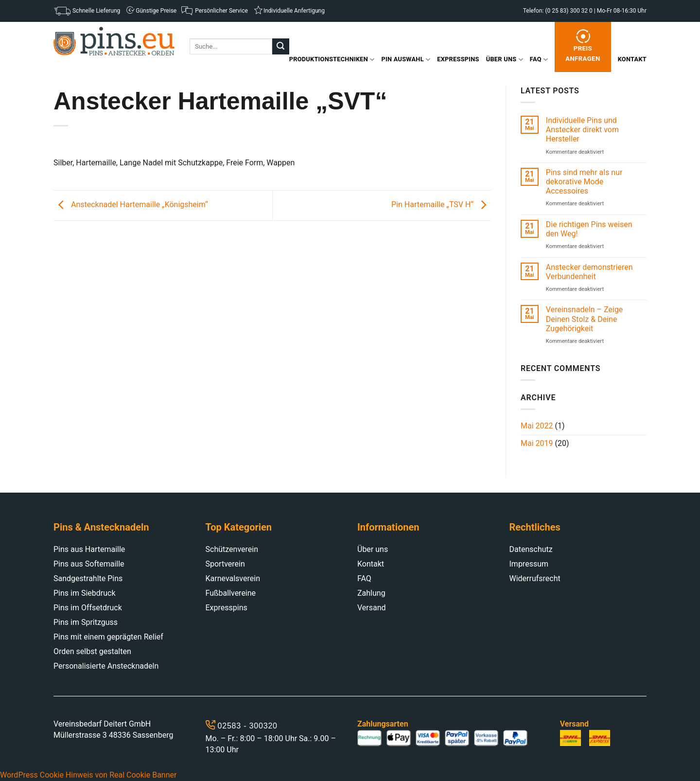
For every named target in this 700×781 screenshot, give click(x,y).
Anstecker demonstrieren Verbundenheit (589, 272)
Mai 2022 (537, 426)
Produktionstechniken (332, 60)
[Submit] (280, 47)
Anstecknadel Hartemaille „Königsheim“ (131, 205)
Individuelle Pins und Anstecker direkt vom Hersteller (582, 130)
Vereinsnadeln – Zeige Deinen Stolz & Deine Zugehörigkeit (585, 319)
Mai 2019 (537, 443)
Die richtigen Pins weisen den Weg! (589, 229)
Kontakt (632, 59)
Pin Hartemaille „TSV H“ (441, 205)
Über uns (505, 60)
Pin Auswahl (406, 60)
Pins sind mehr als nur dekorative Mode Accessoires (584, 182)
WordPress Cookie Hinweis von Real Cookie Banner (88, 775)
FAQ (539, 60)
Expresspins (458, 59)
